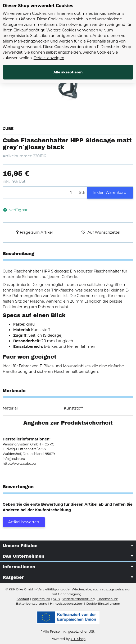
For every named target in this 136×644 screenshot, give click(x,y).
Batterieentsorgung (32, 603)
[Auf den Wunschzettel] (101, 232)
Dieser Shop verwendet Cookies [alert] (38, 6)
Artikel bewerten (24, 522)
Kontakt (23, 599)
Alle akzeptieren (68, 72)
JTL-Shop (78, 639)
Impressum (41, 599)
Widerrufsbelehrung (79, 599)
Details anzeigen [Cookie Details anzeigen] (49, 58)
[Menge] (40, 193)
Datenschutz (108, 599)
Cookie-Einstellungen (103, 603)
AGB (56, 599)
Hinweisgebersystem (67, 603)
